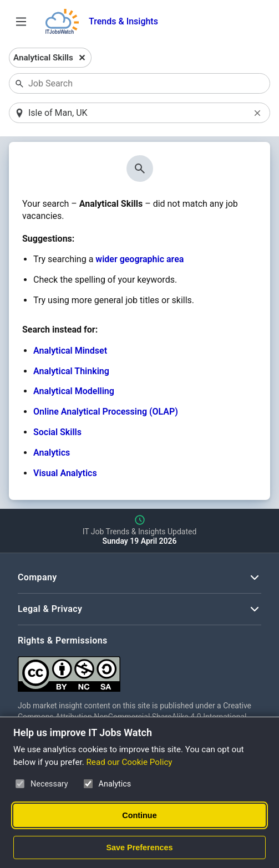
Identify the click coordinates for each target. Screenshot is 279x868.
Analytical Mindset (70, 351)
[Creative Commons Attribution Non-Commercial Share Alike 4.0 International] (139, 670)
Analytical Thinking (71, 371)
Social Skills (57, 432)
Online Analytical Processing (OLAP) (106, 412)
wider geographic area (139, 259)
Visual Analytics (65, 473)
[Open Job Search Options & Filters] (21, 22)
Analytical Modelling (74, 391)
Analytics (52, 453)
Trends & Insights (123, 21)
